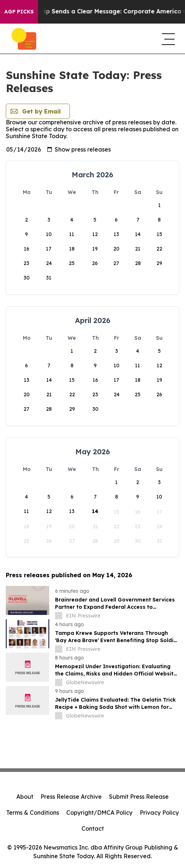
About (25, 797)
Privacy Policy (159, 813)
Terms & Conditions (33, 813)
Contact (93, 828)
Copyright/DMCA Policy (99, 813)
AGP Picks (19, 12)
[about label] (59, 616)
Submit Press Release (139, 797)
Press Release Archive (71, 797)
